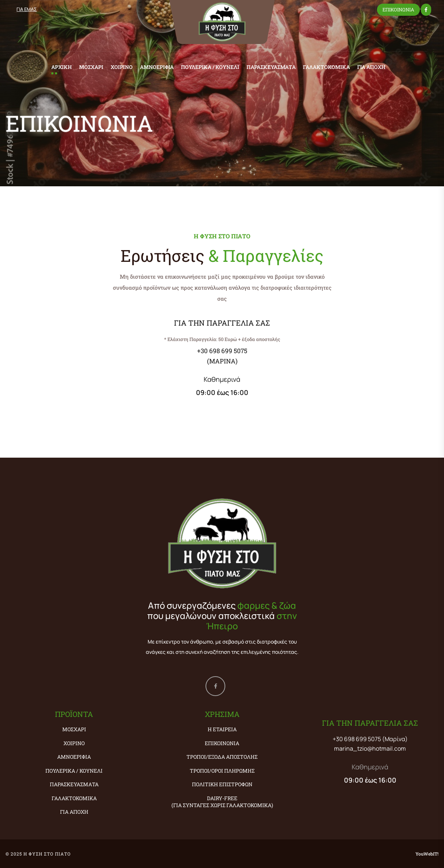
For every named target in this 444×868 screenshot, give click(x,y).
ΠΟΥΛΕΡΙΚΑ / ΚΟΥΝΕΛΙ (210, 67)
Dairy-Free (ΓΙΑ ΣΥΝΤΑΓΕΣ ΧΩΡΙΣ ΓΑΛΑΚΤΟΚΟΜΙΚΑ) (222, 802)
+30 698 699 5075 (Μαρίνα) (370, 739)
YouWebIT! (427, 854)
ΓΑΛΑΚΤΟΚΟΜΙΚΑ (326, 67)
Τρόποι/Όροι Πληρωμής (222, 771)
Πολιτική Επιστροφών (222, 784)
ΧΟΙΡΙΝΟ (122, 67)
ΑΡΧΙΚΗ (62, 67)
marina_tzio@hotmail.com (370, 748)
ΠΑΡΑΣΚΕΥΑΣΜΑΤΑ (271, 67)
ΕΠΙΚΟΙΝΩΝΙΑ (398, 10)
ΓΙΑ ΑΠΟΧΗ (371, 67)
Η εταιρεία (222, 729)
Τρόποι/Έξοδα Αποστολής (222, 757)
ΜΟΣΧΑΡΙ (91, 67)
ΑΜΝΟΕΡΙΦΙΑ (157, 67)
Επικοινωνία (222, 743)
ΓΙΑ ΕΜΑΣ (27, 9)
